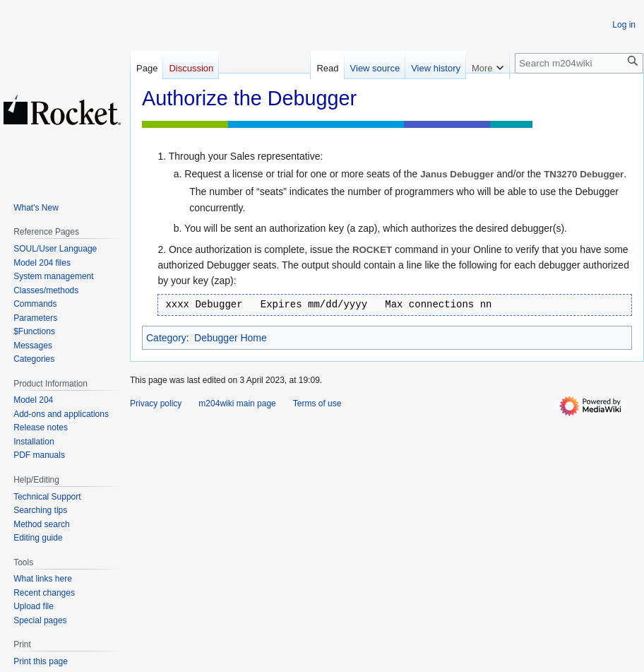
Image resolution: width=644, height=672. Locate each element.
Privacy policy (156, 403)
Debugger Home (231, 338)
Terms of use (317, 403)
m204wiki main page (237, 403)
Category (166, 338)
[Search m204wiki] (579, 63)
